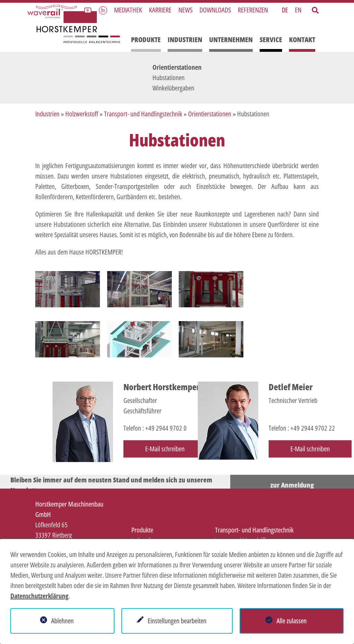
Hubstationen (169, 78)
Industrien (185, 40)
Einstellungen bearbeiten (177, 621)
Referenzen (253, 10)
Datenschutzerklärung (39, 596)
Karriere (160, 10)
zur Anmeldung (292, 485)
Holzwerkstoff (82, 114)
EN (298, 10)
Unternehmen (231, 40)
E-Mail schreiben (165, 449)
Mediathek (128, 10)
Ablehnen (62, 621)
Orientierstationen (177, 67)
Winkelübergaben (173, 88)
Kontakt (302, 40)
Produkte (146, 40)
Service (271, 40)
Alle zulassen (292, 621)
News (185, 10)
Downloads (215, 10)
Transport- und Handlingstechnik (143, 114)
